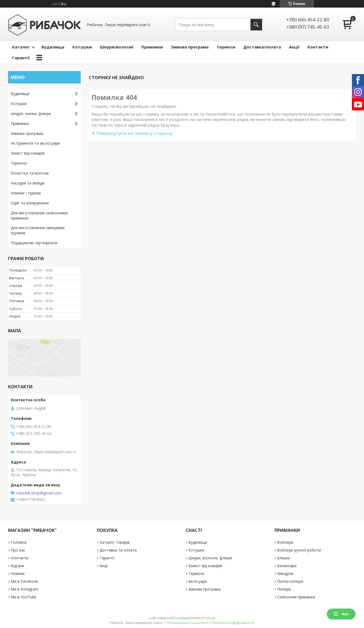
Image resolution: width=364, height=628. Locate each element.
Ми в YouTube (24, 597)
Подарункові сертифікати (34, 243)
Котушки (82, 47)
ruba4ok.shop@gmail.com (39, 493)
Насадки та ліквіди (28, 183)
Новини (18, 573)
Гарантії (21, 58)
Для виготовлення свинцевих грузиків (38, 230)
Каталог (21, 47)
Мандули (285, 573)
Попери (284, 589)
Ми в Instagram (25, 589)
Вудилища (53, 47)
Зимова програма (190, 47)
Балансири (287, 566)
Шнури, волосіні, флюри (210, 558)
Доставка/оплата (262, 47)
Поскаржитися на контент (188, 623)
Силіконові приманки (296, 597)
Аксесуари (198, 581)
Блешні (283, 558)
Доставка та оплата (118, 550)
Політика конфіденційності (233, 623)
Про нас (18, 550)
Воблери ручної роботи (299, 550)
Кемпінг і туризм (26, 193)
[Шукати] (256, 25)
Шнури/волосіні (116, 47)
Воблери (285, 542)
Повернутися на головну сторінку (135, 133)
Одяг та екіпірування (30, 203)
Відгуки (17, 566)
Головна (19, 542)
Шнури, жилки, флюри (31, 114)
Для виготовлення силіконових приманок (39, 215)
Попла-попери (290, 581)
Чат (341, 614)
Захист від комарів (28, 153)
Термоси (226, 47)
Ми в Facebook (24, 581)
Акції (294, 47)
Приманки (152, 47)
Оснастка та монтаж (30, 173)
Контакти (318, 47)
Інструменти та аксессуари (35, 143)
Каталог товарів (115, 542)
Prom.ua (209, 618)
